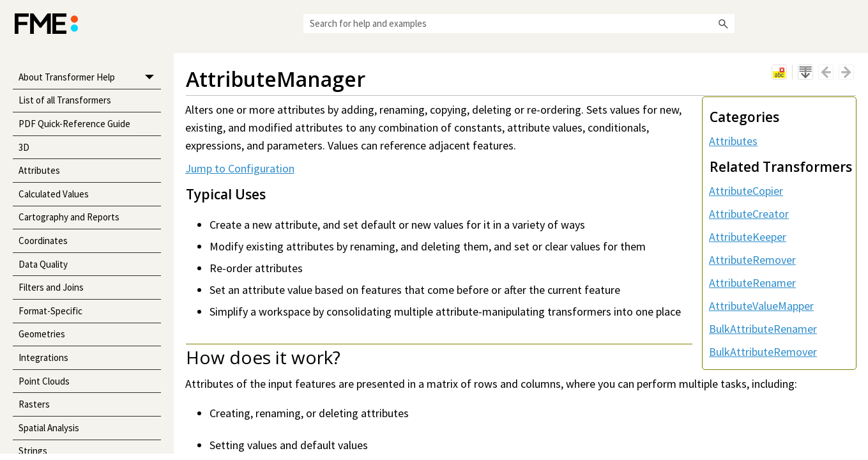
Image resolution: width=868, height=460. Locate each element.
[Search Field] (519, 24)
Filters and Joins (51, 287)
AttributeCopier (746, 191)
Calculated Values (54, 194)
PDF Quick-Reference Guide (74, 124)
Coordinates (43, 241)
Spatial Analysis (49, 428)
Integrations (43, 357)
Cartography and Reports (69, 217)
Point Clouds (44, 381)
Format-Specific (50, 311)
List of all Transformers (65, 100)
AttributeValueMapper (761, 306)
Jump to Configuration (240, 168)
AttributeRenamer (752, 283)
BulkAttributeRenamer (763, 329)
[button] (723, 24)
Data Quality (43, 264)
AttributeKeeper (748, 237)
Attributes (39, 170)
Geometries (42, 334)
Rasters (34, 404)
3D (24, 147)
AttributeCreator (749, 214)
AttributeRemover (752, 260)
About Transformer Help (90, 78)
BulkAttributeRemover (763, 352)
